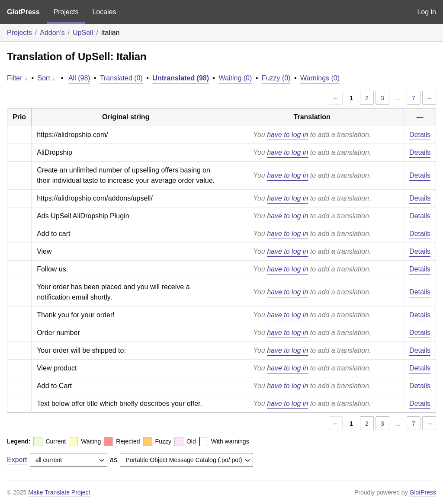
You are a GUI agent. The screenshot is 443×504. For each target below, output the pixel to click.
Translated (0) (121, 78)
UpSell (83, 33)
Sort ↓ (47, 78)
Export (17, 460)
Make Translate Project (59, 492)
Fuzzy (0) (276, 78)
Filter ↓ (17, 78)
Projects (66, 12)
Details (420, 135)
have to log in (287, 135)
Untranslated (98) (181, 78)
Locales (104, 12)
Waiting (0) (236, 78)
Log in (427, 12)
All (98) (79, 78)
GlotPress (23, 12)
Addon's (52, 33)
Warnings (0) (320, 78)
